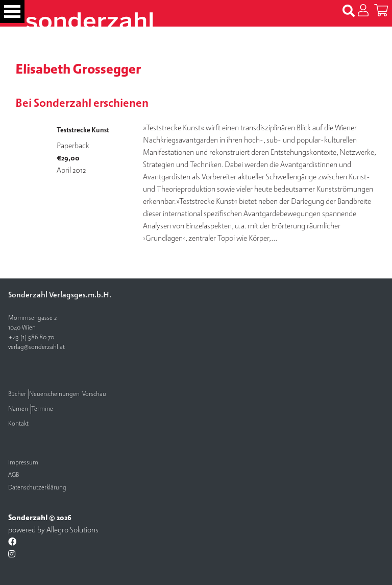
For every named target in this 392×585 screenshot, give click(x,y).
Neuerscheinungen (54, 394)
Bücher (17, 394)
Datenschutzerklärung (37, 488)
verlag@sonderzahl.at (36, 347)
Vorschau (94, 394)
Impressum (23, 463)
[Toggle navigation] (12, 11)
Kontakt (18, 424)
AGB (14, 475)
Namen (18, 409)
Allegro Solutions (72, 530)
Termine (42, 409)
